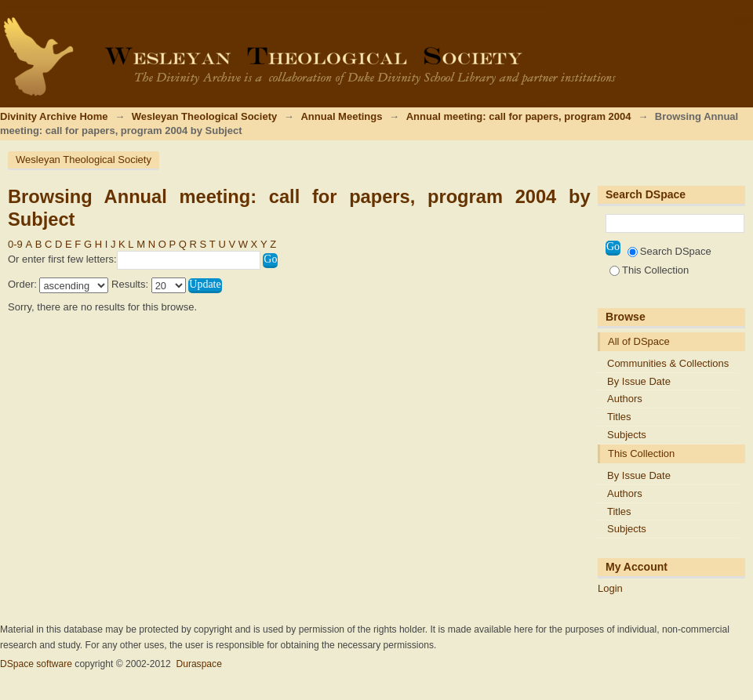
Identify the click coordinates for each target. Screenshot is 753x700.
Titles (619, 417)
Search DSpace (669, 251)
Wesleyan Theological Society (204, 116)
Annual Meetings (341, 116)
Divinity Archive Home (54, 116)
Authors (625, 399)
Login (740, 19)
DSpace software (36, 664)
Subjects (627, 435)
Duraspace (198, 664)
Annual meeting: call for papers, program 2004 (519, 116)
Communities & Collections (668, 363)
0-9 (15, 244)
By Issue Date (639, 381)
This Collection (649, 270)
